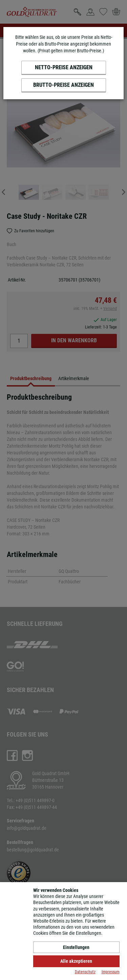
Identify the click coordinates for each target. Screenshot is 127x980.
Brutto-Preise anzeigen (63, 85)
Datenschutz (85, 972)
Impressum (111, 972)
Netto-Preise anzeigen (64, 67)
